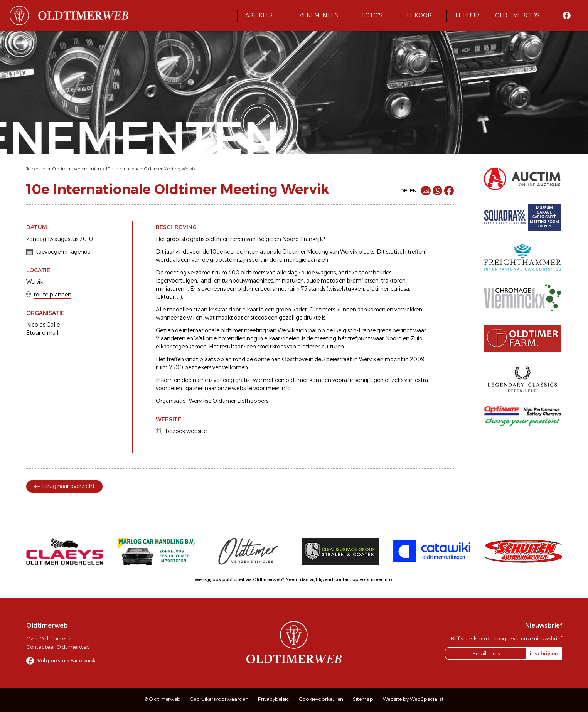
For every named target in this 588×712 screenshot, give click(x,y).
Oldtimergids (517, 15)
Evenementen (317, 15)
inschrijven (544, 653)
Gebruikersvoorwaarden (219, 699)
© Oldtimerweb (163, 699)
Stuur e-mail (42, 333)
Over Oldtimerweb (49, 638)
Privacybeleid (274, 699)
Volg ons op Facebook (67, 660)
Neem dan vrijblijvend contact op (322, 579)
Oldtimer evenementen (77, 169)
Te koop (419, 15)
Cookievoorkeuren (321, 699)
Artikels (259, 15)
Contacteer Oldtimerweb (58, 647)
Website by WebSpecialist (413, 699)
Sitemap (363, 699)
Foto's (372, 15)
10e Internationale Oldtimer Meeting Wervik (151, 169)
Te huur (467, 15)
